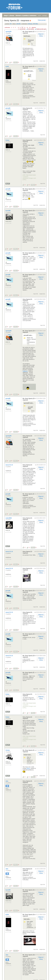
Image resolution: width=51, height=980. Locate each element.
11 (25, 27)
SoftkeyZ (25, 371)
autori (40, 16)
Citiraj (41, 36)
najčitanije (26, 16)
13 (30, 27)
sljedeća (34, 27)
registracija (11, 16)
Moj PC (8, 184)
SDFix (28, 768)
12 (27, 27)
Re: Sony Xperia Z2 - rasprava (29, 32)
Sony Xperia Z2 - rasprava (28, 109)
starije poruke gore (41, 29)
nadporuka (42, 61)
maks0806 (9, 518)
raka (7, 781)
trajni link (36, 61)
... (17, 27)
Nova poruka (42, 20)
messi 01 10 (9, 465)
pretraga (45, 16)
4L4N (7, 66)
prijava (5, 16)
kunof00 (8, 211)
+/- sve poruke (22, 29)
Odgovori (41, 34)
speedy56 (9, 32)
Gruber (8, 750)
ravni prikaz (31, 29)
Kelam (8, 140)
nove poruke (33, 16)
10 (22, 27)
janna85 (8, 108)
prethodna (7, 27)
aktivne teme (19, 16)
